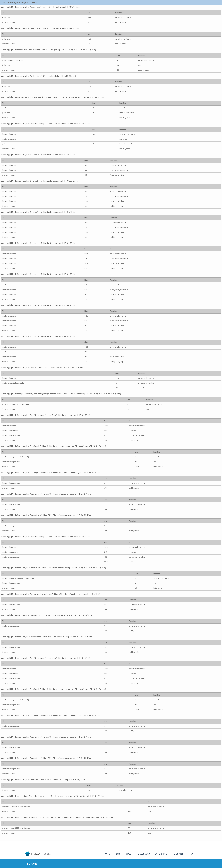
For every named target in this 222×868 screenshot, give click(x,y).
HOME (107, 854)
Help (190, 854)
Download (144, 854)
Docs (129, 854)
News (118, 854)
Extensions (162, 854)
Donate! (178, 854)
